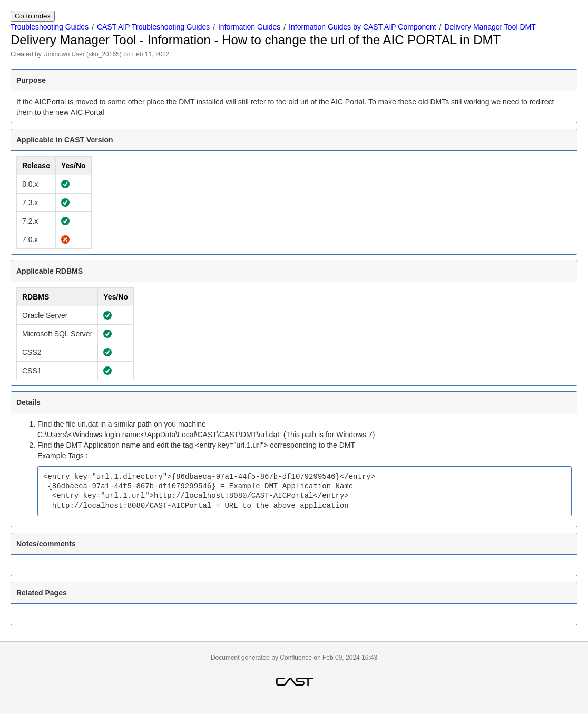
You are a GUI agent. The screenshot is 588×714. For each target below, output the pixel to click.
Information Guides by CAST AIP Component (362, 27)
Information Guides (249, 27)
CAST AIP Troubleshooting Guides (153, 27)
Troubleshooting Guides (50, 27)
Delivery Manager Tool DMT (490, 27)
